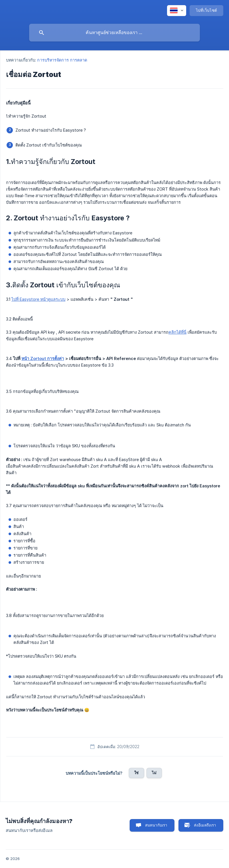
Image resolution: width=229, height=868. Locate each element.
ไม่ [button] (154, 773)
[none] (177, 11)
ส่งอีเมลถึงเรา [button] (205, 825)
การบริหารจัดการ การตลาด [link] (62, 60)
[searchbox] (114, 33)
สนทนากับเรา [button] (156, 825)
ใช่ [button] (136, 773)
